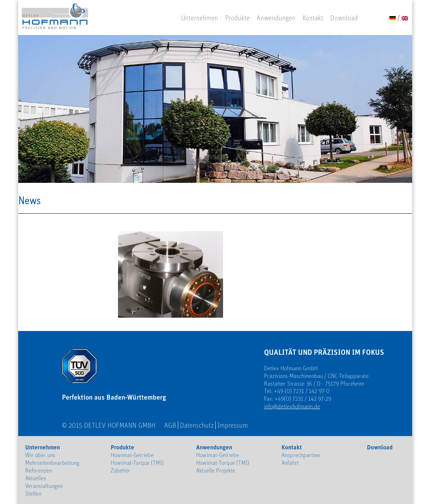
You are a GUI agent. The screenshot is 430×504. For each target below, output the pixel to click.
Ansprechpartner (301, 455)
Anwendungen (276, 18)
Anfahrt (290, 463)
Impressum (233, 425)
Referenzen (39, 470)
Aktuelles (36, 478)
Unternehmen (200, 18)
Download (344, 18)
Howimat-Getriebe (132, 455)
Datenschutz (197, 425)
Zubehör (120, 470)
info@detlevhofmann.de (292, 406)
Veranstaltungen (44, 486)
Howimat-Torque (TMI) (137, 463)
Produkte (237, 18)
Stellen (33, 493)
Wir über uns (40, 455)
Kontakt (313, 18)
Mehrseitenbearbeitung (52, 463)
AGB (170, 425)
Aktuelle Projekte (216, 470)
